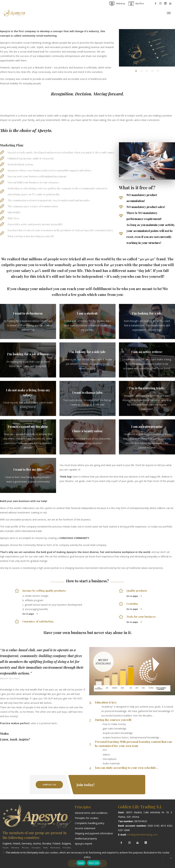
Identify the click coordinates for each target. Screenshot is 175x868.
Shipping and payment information (94, 833)
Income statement (85, 828)
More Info (94, 863)
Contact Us (49, 785)
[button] (136, 71)
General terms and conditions (91, 813)
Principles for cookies (87, 818)
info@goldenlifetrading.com (142, 835)
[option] (147, 48)
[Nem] (171, 858)
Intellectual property (86, 838)
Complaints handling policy (90, 823)
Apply (81, 863)
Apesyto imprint (84, 844)
